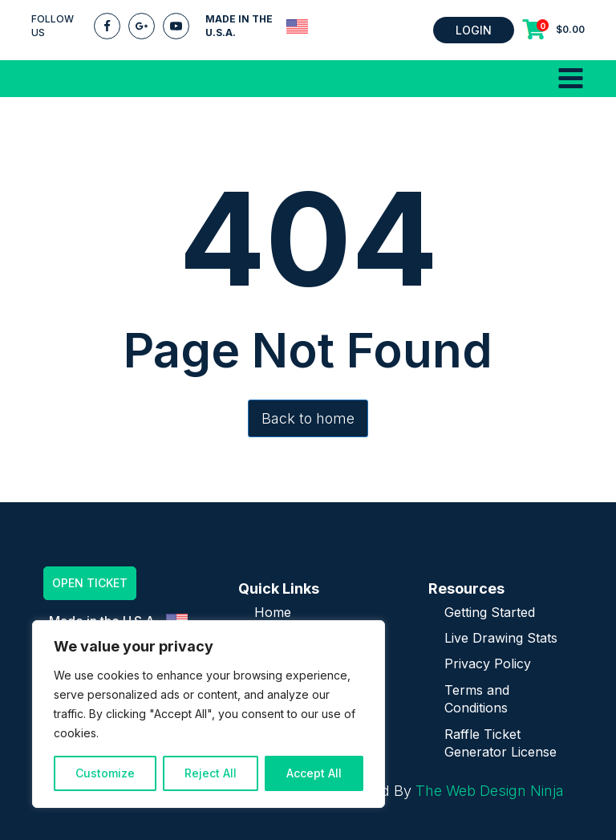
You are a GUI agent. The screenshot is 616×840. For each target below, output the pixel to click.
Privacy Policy (488, 663)
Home (273, 612)
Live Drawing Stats (501, 638)
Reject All (211, 773)
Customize (105, 773)
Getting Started (490, 612)
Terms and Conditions (477, 699)
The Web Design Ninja (490, 791)
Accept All (314, 773)
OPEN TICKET (90, 583)
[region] (209, 714)
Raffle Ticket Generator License (500, 743)
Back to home (308, 418)
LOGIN (474, 30)
